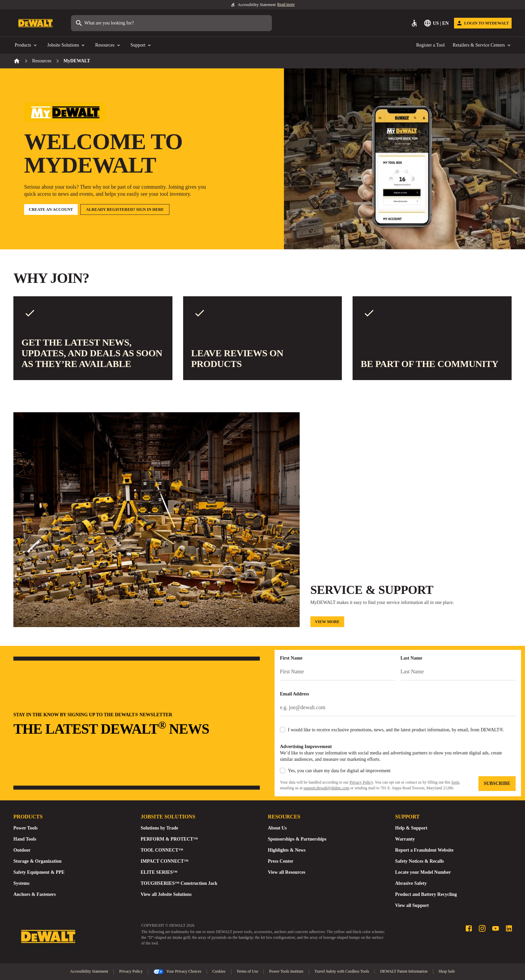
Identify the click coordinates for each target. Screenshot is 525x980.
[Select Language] (437, 23)
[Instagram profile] (482, 928)
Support (141, 45)
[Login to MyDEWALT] (483, 23)
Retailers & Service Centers (482, 45)
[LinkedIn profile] (509, 928)
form (455, 782)
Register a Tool (430, 45)
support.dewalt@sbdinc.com (326, 788)
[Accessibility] (414, 23)
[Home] (17, 61)
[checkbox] (283, 730)
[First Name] (337, 672)
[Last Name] (458, 672)
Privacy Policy (361, 782)
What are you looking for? (104, 23)
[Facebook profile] (469, 928)
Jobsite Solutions (66, 45)
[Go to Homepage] (35, 23)
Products (26, 45)
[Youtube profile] (496, 928)
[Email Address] (398, 708)
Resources (108, 45)
